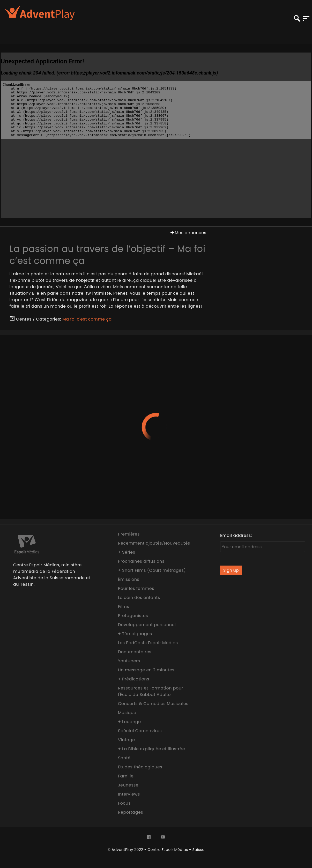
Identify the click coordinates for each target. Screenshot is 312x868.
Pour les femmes (136, 588)
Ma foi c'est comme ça (87, 319)
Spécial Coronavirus (140, 731)
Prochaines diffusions (141, 561)
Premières (129, 534)
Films (124, 607)
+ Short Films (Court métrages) (152, 570)
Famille (126, 776)
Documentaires (135, 652)
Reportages (131, 812)
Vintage (127, 740)
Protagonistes (133, 616)
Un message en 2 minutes (146, 670)
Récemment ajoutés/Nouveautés (154, 543)
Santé (124, 758)
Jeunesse (128, 785)
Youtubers (129, 661)
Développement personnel (147, 625)
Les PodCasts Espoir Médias (148, 643)
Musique (127, 713)
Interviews (129, 794)
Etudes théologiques (140, 767)
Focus (124, 803)
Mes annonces (188, 233)
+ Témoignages (135, 634)
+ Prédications (134, 679)
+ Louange (129, 722)
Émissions (129, 579)
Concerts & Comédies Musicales (153, 704)
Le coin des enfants (139, 598)
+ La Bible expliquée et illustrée (151, 749)
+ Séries (127, 552)
